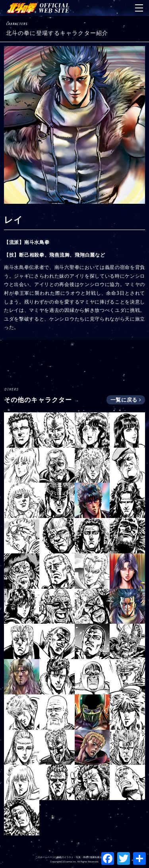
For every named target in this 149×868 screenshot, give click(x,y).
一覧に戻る (126, 400)
